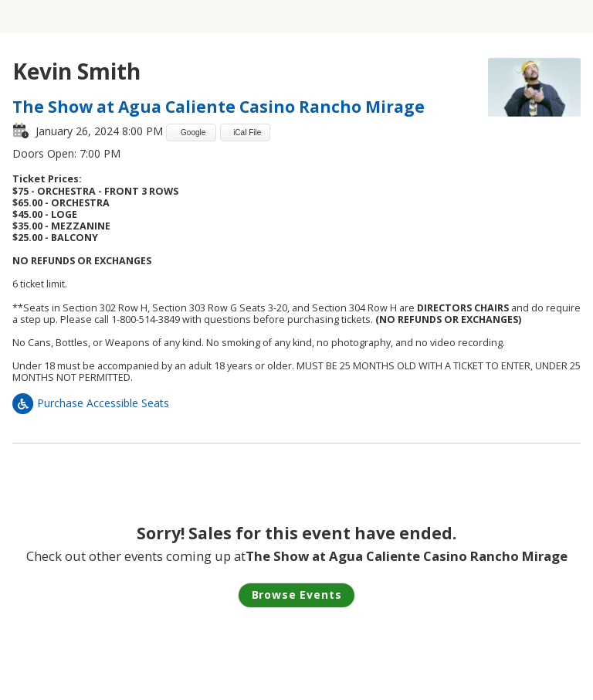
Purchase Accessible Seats (91, 403)
